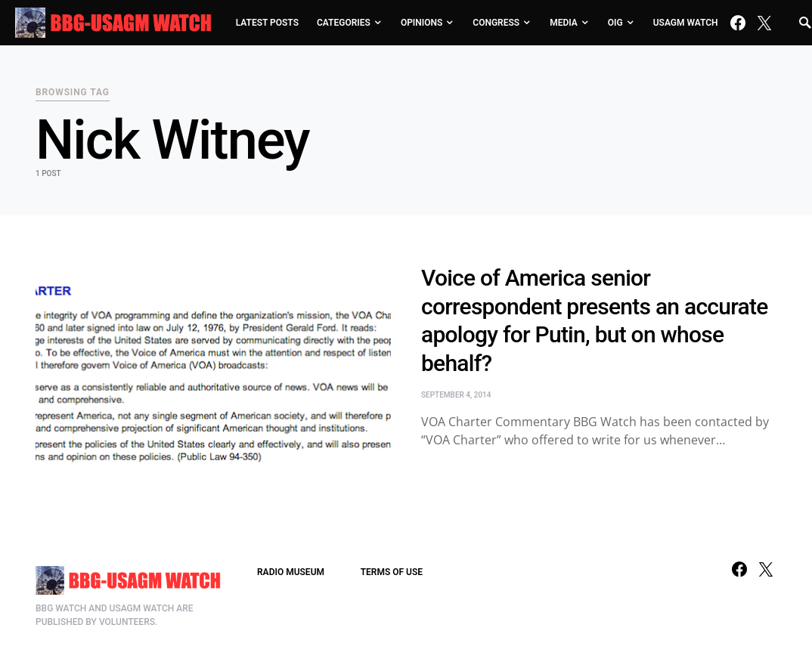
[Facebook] (738, 23)
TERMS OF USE (392, 572)
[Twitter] (764, 23)
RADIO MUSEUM (291, 572)
